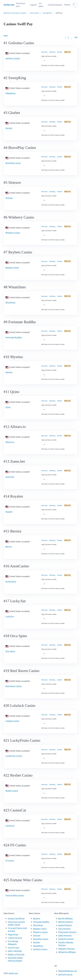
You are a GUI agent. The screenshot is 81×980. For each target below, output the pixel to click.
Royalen (9, 512)
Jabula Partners (65, 925)
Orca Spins (10, 651)
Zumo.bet (10, 477)
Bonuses (45, 52)
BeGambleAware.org (68, 971)
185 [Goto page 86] (76, 37)
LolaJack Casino (12, 721)
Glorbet (9, 128)
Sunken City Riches (16, 918)
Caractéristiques (55, 5)
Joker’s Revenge (15, 951)
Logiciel (33, 5)
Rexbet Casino (12, 791)
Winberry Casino (13, 233)
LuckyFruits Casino (14, 756)
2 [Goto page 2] (68, 37)
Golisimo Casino (13, 58)
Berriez (9, 547)
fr (74, 4)
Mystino (9, 372)
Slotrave (9, 198)
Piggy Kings (13, 934)
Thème (67, 5)
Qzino (8, 407)
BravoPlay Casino (13, 163)
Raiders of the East (16, 954)
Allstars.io (10, 442)
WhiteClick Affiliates (67, 952)
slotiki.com (13, 973)
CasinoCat (10, 826)
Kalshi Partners (65, 935)
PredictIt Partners (66, 939)
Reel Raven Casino (14, 686)
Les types (41, 5)
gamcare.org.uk (65, 974)
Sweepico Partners (67, 949)
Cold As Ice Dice (15, 938)
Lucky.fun (10, 616)
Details (60, 52)
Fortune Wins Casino (15, 895)
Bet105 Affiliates (66, 918)
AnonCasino (11, 582)
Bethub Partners (66, 922)
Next (6, 36)
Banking (52, 52)
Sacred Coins (13, 948)
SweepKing (10, 93)
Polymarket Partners (67, 932)
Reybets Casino (12, 268)
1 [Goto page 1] (65, 37)
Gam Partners (64, 929)
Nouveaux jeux (21, 5)
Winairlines (10, 302)
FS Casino (10, 861)
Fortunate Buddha (14, 337)
